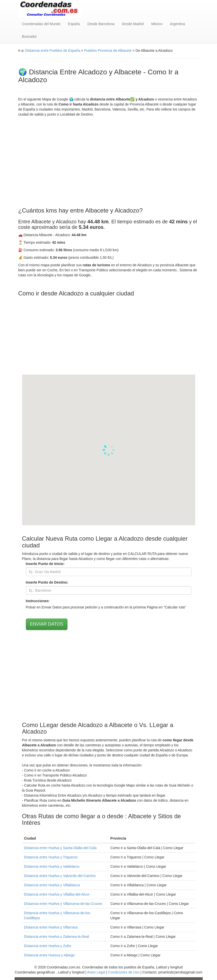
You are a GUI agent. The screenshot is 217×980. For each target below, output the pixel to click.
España (74, 24)
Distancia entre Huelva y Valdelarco (52, 866)
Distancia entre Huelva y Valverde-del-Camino (60, 876)
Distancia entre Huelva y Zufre (48, 946)
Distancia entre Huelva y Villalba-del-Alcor (57, 894)
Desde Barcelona (101, 24)
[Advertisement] (109, 162)
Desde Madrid (133, 24)
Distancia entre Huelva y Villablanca (52, 885)
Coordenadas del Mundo (41, 24)
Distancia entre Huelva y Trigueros (51, 857)
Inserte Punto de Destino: (47, 582)
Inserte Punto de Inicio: (45, 564)
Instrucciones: (38, 601)
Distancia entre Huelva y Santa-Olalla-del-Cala (60, 848)
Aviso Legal (96, 972)
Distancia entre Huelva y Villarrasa (51, 927)
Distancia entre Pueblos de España (53, 50)
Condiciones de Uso (124, 972)
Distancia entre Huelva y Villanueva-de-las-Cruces (63, 904)
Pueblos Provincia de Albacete (108, 50)
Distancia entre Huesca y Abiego (49, 955)
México (157, 24)
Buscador (29, 36)
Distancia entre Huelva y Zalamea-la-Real (57, 937)
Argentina (177, 24)
